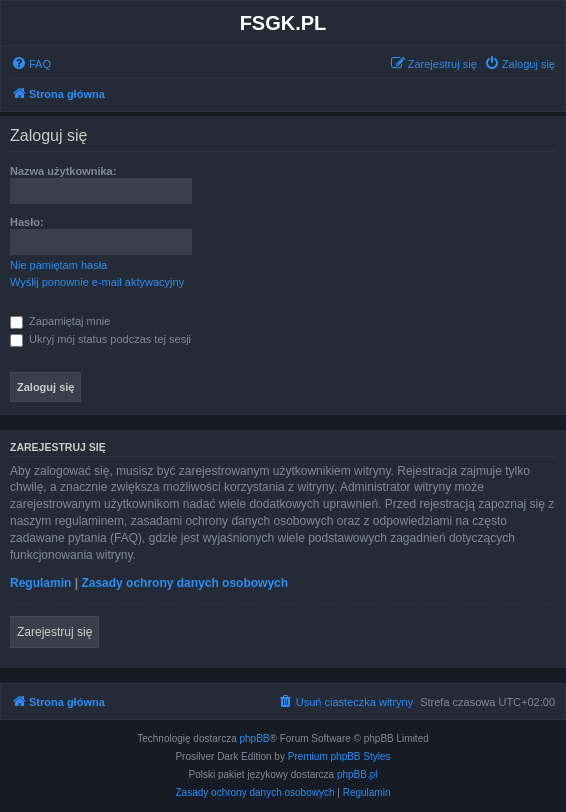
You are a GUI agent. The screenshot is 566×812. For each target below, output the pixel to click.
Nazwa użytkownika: (63, 171)
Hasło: (27, 222)
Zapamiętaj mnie (60, 321)
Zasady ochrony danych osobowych (184, 583)
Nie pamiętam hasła (58, 265)
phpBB (255, 738)
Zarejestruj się (54, 632)
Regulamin (40, 583)
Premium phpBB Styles (339, 756)
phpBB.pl (357, 774)
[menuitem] (31, 64)
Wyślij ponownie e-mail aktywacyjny (97, 282)
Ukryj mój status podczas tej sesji (100, 339)
